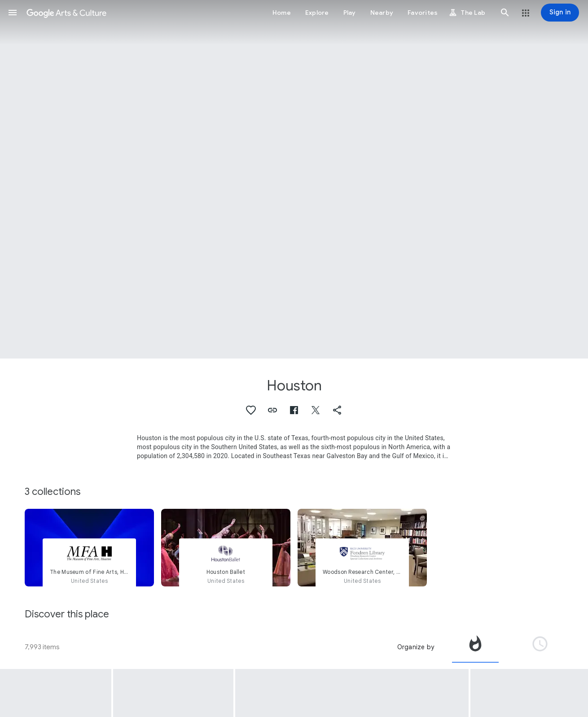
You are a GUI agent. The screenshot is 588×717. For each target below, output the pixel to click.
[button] (13, 13)
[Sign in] (560, 13)
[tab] (475, 647)
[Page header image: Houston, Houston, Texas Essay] (294, 179)
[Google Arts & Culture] (66, 13)
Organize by (416, 647)
